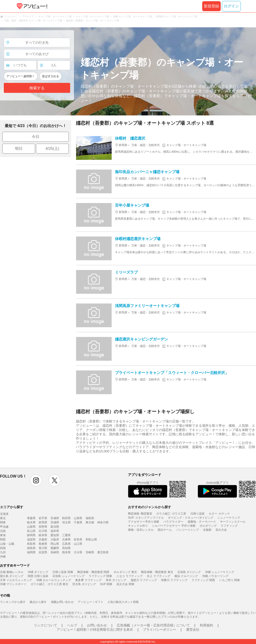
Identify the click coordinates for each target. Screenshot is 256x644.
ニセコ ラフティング (130, 576)
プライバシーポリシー (160, 630)
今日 (36, 137)
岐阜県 (43, 535)
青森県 (31, 518)
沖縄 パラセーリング (215, 576)
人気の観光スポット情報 (123, 602)
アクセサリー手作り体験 (144, 522)
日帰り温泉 (197, 514)
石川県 (43, 531)
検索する (37, 88)
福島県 (90, 518)
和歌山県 (91, 540)
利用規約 (206, 625)
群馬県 (43, 522)
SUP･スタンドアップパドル (146, 518)
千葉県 (78, 522)
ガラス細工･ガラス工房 (171, 514)
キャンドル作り (138, 526)
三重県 (66, 535)
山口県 (78, 544)
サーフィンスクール (233, 522)
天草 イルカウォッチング (16, 580)
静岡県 (31, 535)
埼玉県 (66, 522)
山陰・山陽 (7, 544)
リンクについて (46, 625)
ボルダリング (208, 526)
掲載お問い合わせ (62, 602)
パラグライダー (173, 522)
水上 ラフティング (158, 576)
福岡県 (31, 552)
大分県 (78, 552)
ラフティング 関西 (203, 580)
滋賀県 (31, 540)
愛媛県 (55, 548)
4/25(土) (52, 149)
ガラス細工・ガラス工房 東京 (49, 584)
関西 (3, 540)
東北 (3, 518)
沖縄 (3, 557)
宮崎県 (90, 552)
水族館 (207, 530)
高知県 (66, 548)
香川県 (43, 548)
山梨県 (31, 527)
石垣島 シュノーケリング (68, 576)
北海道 (4, 514)
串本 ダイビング (116, 580)
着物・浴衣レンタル (141, 530)
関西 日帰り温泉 (38, 576)
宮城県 (55, 518)
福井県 (55, 531)
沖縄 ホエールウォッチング (54, 580)
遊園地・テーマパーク (202, 522)
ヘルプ (72, 625)
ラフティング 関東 (100, 576)
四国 (3, 548)
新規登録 (211, 6)
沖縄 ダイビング (38, 572)
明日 (19, 149)
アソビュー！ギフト (91, 602)
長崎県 (55, 552)
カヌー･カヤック (219, 514)
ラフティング (229, 526)
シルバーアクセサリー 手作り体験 (174, 526)
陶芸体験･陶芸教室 (140, 514)
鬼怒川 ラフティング (144, 580)
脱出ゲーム (165, 530)
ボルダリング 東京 (125, 572)
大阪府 (55, 540)
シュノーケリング (229, 518)
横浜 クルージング (186, 576)
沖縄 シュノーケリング (220, 572)
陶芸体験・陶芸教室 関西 (93, 572)
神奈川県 (103, 522)
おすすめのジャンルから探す (150, 507)
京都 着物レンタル (12, 572)
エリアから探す (12, 507)
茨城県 (55, 522)
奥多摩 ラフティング (88, 580)
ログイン (231, 6)
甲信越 (4, 527)
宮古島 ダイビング (84, 584)
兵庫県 (66, 540)
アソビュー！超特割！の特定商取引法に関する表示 (95, 630)
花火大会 (221, 530)
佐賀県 (43, 552)
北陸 (3, 531)
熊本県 (66, 552)
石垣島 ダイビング (189, 572)
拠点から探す (38, 602)
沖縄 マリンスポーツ (13, 584)
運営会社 (193, 630)
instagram (36, 480)
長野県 (43, 527)
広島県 (66, 544)
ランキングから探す (13, 602)
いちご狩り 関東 (230, 580)
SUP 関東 (106, 584)
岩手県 (43, 518)
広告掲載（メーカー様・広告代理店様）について (153, 625)
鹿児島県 (103, 552)
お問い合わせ (97, 625)
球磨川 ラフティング (174, 580)
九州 (3, 552)
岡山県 (55, 544)
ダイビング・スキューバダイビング (191, 518)
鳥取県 (31, 544)
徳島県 (31, 548)
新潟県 (55, 527)
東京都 (90, 522)
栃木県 (31, 522)
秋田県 (66, 518)
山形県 (78, 518)
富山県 (31, 531)
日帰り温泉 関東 (63, 572)
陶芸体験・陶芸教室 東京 (157, 572)
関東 (3, 522)
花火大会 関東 (125, 584)
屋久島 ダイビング (12, 576)
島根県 (43, 544)
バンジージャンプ (187, 530)
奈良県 (78, 540)
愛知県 (55, 535)
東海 (3, 535)
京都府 (43, 540)
